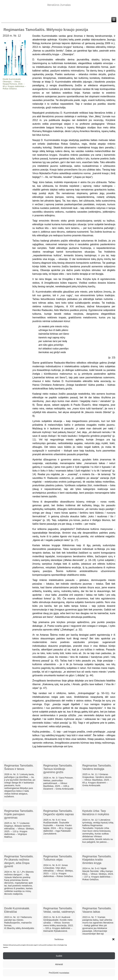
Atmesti (59, 964)
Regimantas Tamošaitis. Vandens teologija (97, 767)
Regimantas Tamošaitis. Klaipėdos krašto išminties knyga (97, 860)
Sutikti (59, 956)
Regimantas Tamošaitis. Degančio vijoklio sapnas (59, 813)
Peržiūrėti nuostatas (59, 973)
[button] (113, 939)
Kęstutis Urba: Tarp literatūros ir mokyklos (96, 813)
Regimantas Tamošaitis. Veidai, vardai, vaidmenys (59, 910)
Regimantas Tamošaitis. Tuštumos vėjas (58, 858)
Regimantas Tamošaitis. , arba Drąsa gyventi (19, 861)
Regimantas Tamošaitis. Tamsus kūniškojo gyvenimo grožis (58, 769)
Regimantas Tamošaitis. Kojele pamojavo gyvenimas (19, 814)
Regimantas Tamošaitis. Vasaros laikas (97, 910)
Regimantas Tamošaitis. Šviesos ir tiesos (19, 767)
